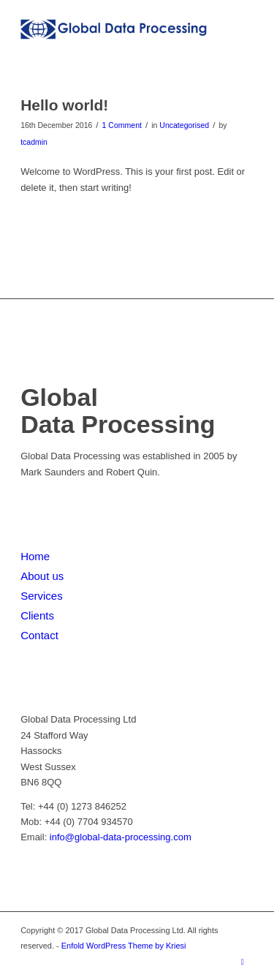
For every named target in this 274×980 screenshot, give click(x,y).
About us (42, 576)
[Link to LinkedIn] (243, 962)
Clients (37, 615)
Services (42, 596)
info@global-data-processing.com (121, 837)
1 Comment (122, 125)
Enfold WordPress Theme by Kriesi (124, 946)
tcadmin (34, 142)
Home (35, 556)
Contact (39, 635)
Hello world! (64, 105)
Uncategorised (184, 125)
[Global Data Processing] (114, 29)
